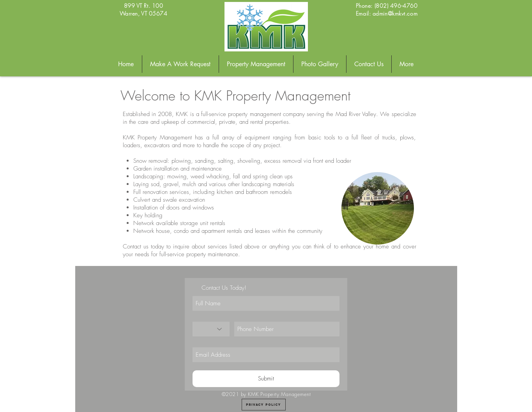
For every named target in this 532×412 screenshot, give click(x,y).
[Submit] (266, 379)
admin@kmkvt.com (395, 13)
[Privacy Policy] (264, 405)
